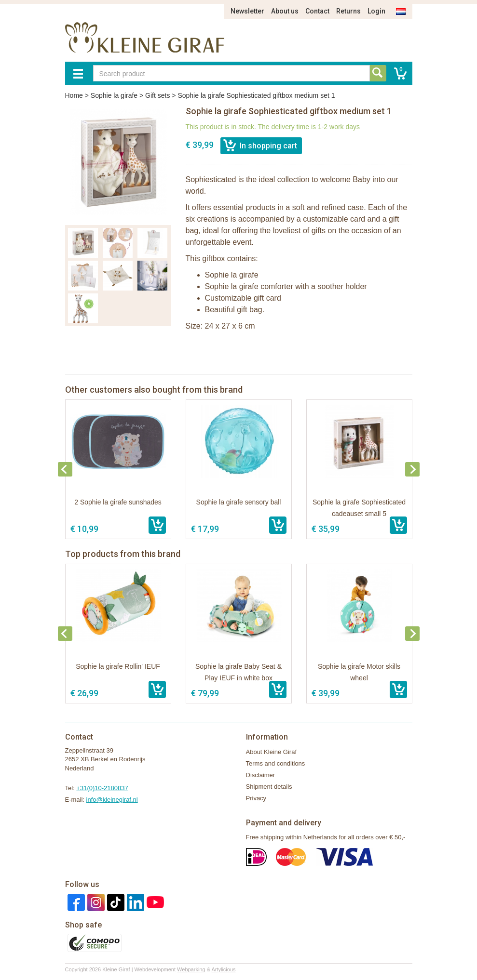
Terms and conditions (276, 763)
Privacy (256, 798)
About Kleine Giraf (272, 752)
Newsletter (247, 11)
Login (376, 11)
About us (285, 11)
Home (74, 95)
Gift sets (157, 95)
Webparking (191, 969)
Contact (317, 11)
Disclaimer (261, 775)
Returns (348, 11)
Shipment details (269, 787)
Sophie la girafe (114, 95)
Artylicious (223, 969)
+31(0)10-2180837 (102, 788)
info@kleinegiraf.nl (112, 800)
